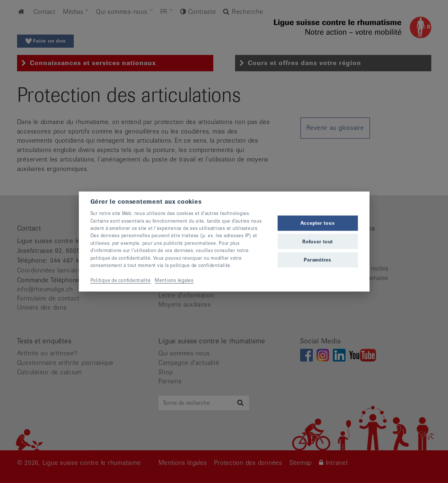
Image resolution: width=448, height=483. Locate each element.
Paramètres (318, 260)
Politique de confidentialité (121, 280)
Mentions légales (174, 280)
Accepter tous (318, 223)
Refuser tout (318, 241)
